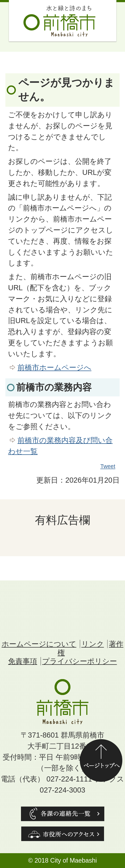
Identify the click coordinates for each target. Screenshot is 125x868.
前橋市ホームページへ (54, 367)
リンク (93, 644)
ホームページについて (39, 644)
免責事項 (23, 661)
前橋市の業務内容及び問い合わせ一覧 (60, 446)
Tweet (108, 466)
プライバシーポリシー (80, 661)
